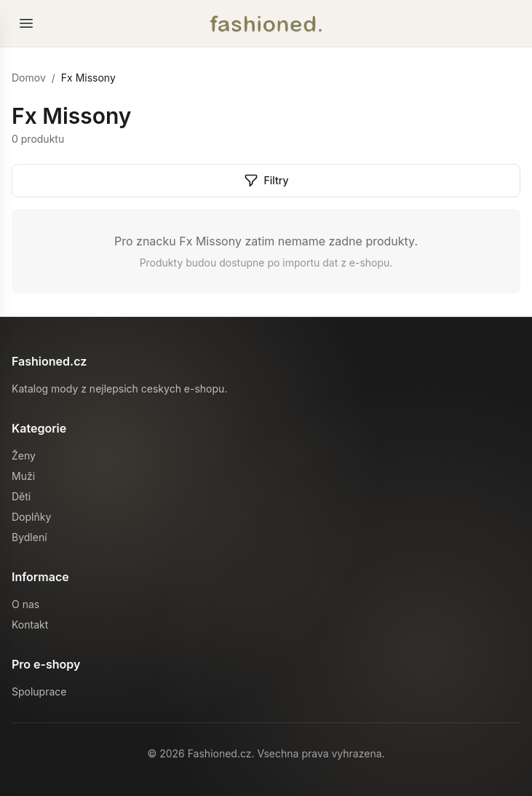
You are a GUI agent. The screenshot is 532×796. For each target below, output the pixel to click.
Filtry (266, 181)
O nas (25, 604)
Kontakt (30, 624)
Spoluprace (39, 691)
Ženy (24, 456)
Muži (23, 476)
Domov (29, 78)
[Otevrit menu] (26, 23)
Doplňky (31, 517)
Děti (21, 496)
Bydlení (29, 537)
